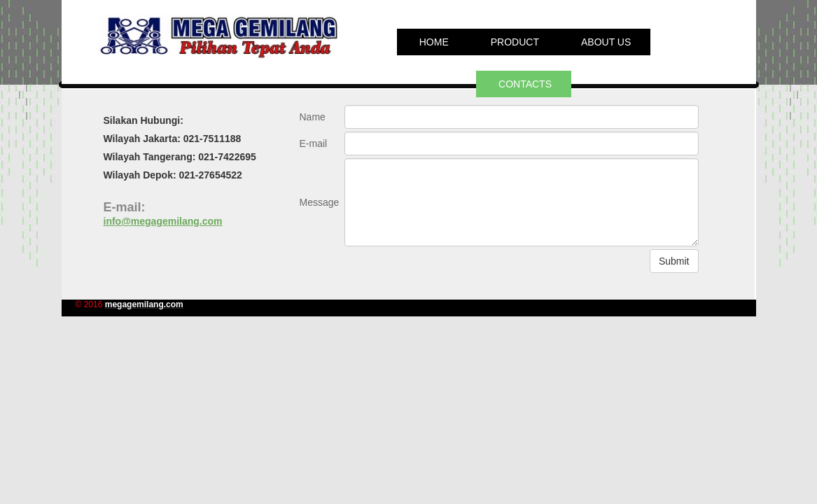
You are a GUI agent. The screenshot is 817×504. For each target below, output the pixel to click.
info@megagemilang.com (163, 221)
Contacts (525, 84)
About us (606, 42)
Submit (674, 261)
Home (434, 42)
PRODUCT (515, 42)
